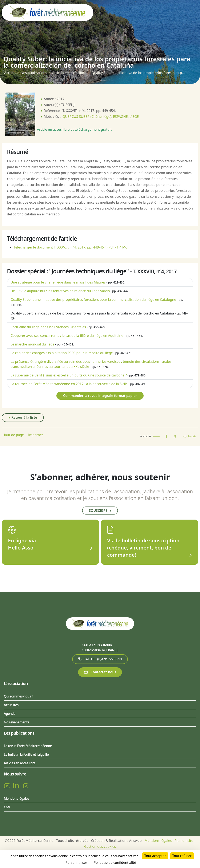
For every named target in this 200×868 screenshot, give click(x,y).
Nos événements (16, 722)
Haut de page (13, 435)
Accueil (10, 73)
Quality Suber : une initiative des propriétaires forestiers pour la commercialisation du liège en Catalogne (93, 300)
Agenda (10, 713)
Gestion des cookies (100, 847)
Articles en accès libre (69, 73)
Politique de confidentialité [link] (115, 863)
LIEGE (134, 117)
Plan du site (184, 841)
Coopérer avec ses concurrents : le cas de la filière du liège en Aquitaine (67, 336)
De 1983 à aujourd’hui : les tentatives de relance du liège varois (60, 291)
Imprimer (36, 435)
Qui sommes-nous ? (18, 696)
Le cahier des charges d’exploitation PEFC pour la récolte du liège (62, 353)
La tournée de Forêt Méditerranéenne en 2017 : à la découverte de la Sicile (69, 384)
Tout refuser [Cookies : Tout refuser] (182, 856)
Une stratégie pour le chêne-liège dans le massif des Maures (58, 282)
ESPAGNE (120, 117)
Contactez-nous (100, 672)
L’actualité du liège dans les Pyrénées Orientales (48, 327)
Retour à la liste (23, 418)
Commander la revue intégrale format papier (100, 396)
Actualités (11, 705)
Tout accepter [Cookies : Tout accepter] (155, 856)
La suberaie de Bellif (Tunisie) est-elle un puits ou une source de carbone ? (69, 375)
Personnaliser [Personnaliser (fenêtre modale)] (76, 863)
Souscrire (100, 511)
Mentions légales (16, 798)
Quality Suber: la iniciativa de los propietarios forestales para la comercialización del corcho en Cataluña (92, 313)
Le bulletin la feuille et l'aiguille (26, 754)
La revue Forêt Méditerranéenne (28, 746)
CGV (7, 807)
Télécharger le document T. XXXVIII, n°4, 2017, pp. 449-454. (71, 247)
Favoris (190, 436)
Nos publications (34, 73)
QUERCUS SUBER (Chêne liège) (87, 117)
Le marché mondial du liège (32, 344)
